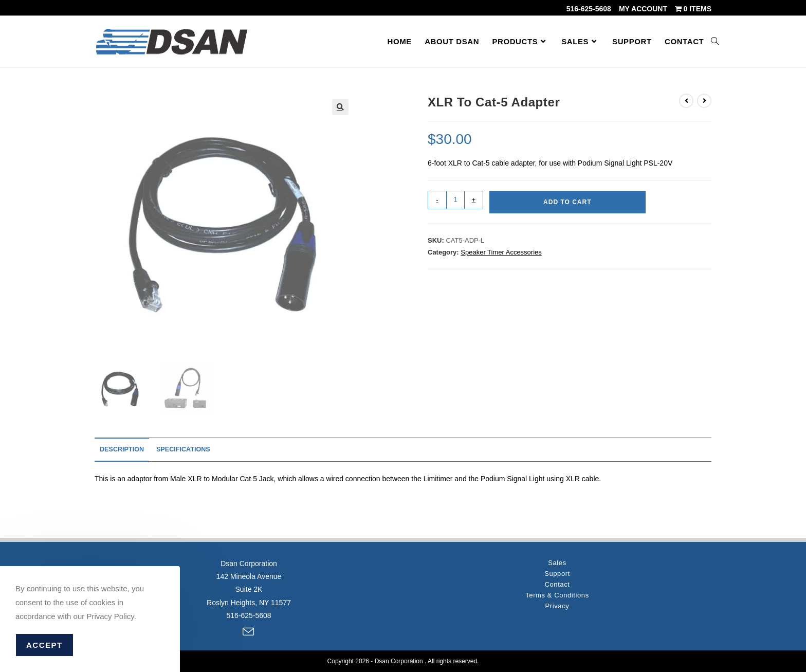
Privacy (557, 600)
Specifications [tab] (183, 449)
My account (643, 9)
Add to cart (567, 202)
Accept (44, 645)
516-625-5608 (589, 9)
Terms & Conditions (557, 589)
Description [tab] (122, 449)
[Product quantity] (455, 200)
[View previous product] (686, 101)
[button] (340, 107)
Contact (557, 578)
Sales (557, 557)
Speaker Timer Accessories (501, 252)
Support (557, 567)
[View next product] (704, 101)
